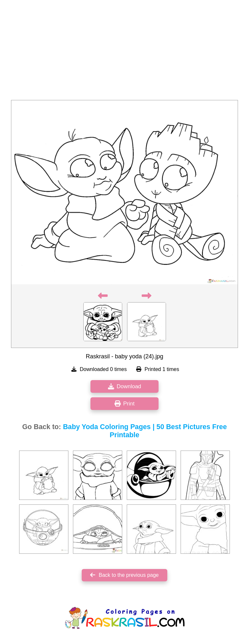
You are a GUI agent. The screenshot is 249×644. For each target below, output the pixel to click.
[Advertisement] (124, 52)
